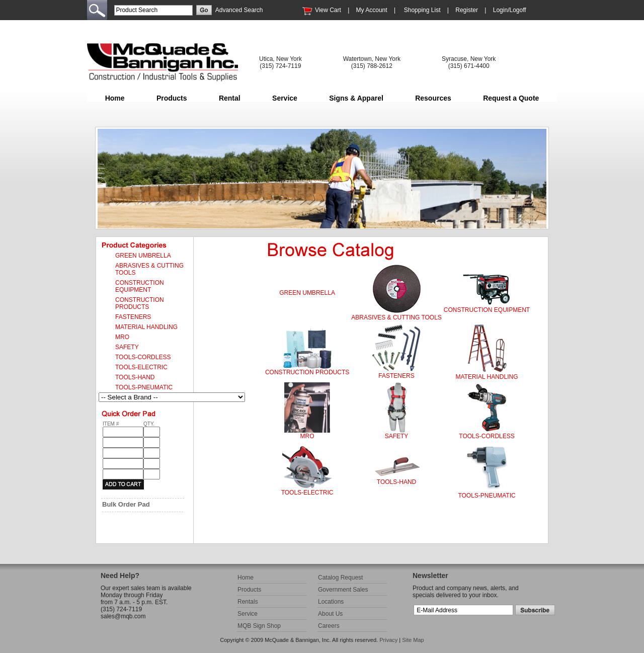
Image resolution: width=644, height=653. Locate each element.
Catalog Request (340, 578)
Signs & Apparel (356, 98)
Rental (230, 98)
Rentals (248, 602)
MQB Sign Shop (259, 626)
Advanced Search (239, 10)
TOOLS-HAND (396, 482)
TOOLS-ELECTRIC (307, 493)
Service (285, 98)
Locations (331, 602)
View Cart (328, 10)
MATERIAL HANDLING (487, 377)
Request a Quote (511, 98)
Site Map (413, 640)
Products (172, 98)
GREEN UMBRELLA (307, 293)
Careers (329, 626)
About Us (330, 614)
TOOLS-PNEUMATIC (487, 496)
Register (467, 10)
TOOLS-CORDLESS (487, 436)
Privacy (388, 640)
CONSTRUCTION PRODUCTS (307, 372)
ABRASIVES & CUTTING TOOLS (396, 317)
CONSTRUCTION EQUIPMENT (487, 310)
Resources (433, 98)
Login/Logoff (510, 10)
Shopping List (422, 10)
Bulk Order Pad (126, 504)
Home (115, 98)
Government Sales (343, 590)
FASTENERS (396, 376)
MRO (307, 436)
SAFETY (397, 436)
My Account (372, 10)
